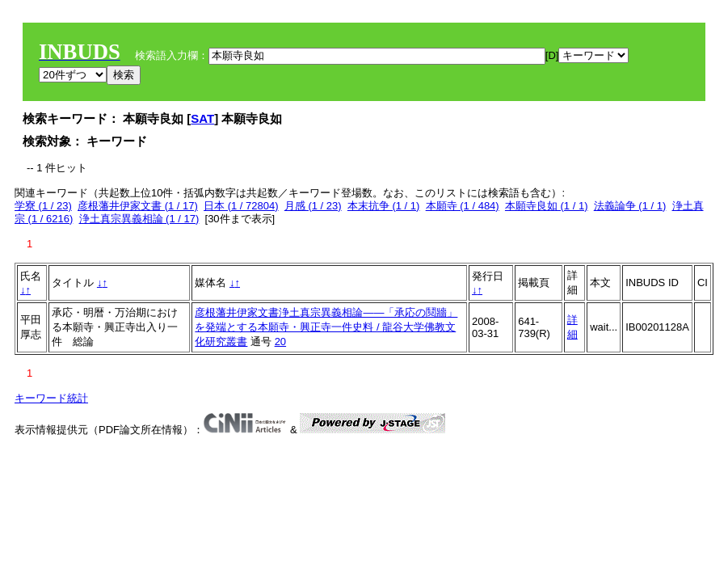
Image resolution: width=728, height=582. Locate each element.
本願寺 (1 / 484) (463, 206)
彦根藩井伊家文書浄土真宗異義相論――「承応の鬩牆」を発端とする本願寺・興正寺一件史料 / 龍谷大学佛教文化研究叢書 (326, 327)
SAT (202, 118)
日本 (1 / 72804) (241, 206)
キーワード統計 (51, 398)
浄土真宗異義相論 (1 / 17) (139, 219)
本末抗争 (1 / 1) (384, 206)
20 (280, 342)
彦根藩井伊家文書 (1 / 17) (138, 206)
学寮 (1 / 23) (43, 206)
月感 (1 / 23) (313, 206)
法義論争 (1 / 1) (630, 206)
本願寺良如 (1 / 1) (547, 206)
